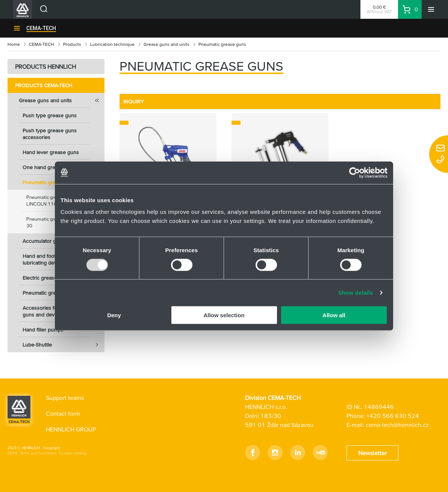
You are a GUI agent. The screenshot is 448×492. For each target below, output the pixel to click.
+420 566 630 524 (393, 416)
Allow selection (224, 315)
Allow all (334, 315)
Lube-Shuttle (64, 345)
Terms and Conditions (38, 453)
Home (14, 44)
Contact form (63, 413)
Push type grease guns (50, 115)
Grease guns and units (166, 44)
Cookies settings (73, 453)
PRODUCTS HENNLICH (45, 67)
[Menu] (431, 9)
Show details (356, 292)
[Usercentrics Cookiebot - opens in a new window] (355, 173)
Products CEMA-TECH (44, 85)
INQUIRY (134, 101)
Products (72, 44)
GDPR (12, 453)
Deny (114, 315)
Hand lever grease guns (51, 152)
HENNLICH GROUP (71, 429)
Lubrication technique (112, 44)
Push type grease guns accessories (50, 134)
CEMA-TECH (41, 28)
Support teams (65, 398)
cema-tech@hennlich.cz (397, 425)
